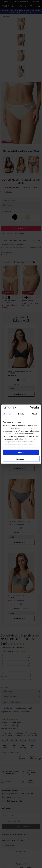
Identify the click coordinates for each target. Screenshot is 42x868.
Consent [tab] (8, 414)
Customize (21, 459)
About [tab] (34, 414)
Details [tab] (21, 414)
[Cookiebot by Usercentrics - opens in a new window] (30, 408)
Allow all (21, 452)
